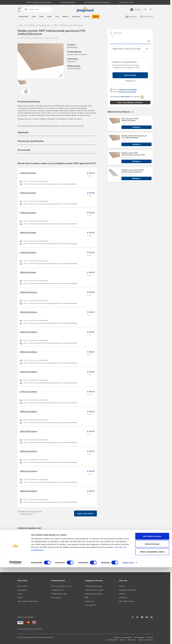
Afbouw (65, 17)
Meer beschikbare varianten (130, 102)
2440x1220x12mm (28, 292)
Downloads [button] (24, 150)
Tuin (57, 17)
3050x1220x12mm (28, 312)
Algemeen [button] (23, 132)
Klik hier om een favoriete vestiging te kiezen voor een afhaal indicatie (53, 184)
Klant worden (130, 75)
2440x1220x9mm (28, 253)
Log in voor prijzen (85, 513)
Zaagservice (90, 601)
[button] (19, 9)
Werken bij (123, 598)
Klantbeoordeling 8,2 (68, 2)
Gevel (49, 17)
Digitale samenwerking (94, 594)
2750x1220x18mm (28, 392)
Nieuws (122, 586)
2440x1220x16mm (28, 332)
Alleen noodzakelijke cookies (152, 628)
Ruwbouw (76, 17)
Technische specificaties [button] (31, 141)
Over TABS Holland (126, 601)
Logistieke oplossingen (94, 586)
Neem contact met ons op (61, 586)
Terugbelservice (57, 590)
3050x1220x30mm (28, 491)
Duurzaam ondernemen (128, 590)
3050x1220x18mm (28, 412)
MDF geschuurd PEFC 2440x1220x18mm (130, 120)
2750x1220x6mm (28, 213)
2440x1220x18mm (28, 372)
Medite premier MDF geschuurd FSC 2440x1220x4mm (134, 137)
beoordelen (125, 97)
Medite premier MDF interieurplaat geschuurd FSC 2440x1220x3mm (133, 154)
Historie (122, 594)
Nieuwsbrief (22, 590)
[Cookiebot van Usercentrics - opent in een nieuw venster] (15, 639)
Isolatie (87, 17)
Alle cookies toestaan (152, 613)
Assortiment (24, 17)
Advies (20, 598)
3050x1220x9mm (28, 272)
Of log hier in (130, 81)
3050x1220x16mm (28, 352)
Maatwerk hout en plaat (94, 590)
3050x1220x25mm (28, 471)
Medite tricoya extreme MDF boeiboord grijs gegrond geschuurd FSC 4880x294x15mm (134, 171)
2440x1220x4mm (28, 193)
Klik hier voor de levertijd (128, 89)
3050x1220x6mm (28, 233)
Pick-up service (91, 605)
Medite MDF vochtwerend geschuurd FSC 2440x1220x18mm (102, 553)
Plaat (41, 17)
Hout (34, 17)
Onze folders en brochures (28, 601)
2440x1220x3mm (28, 173)
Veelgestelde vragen (59, 594)
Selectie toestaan (152, 621)
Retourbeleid (56, 598)
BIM (86, 598)
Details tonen (128, 639)
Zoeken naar (26, 10)
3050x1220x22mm (28, 451)
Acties (96, 17)
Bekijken (137, 127)
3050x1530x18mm (28, 431)
